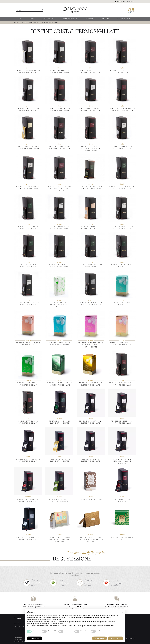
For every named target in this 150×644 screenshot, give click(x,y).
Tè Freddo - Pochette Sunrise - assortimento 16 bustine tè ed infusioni (91, 539)
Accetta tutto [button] (116, 638)
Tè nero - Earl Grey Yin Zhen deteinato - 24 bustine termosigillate (59, 189)
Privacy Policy (131, 638)
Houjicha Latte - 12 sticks (91, 499)
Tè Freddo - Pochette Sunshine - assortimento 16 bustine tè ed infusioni (59, 539)
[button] (122, 612)
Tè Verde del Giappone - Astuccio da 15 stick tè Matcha (59, 305)
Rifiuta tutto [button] (100, 638)
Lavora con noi (19, 630)
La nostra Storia (19, 626)
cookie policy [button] (57, 620)
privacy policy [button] (87, 616)
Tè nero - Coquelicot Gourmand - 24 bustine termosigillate (91, 149)
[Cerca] (29, 10)
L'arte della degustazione (22, 623)
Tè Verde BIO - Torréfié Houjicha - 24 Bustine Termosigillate (122, 461)
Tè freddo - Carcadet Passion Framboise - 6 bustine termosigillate (91, 345)
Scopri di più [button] (34, 638)
